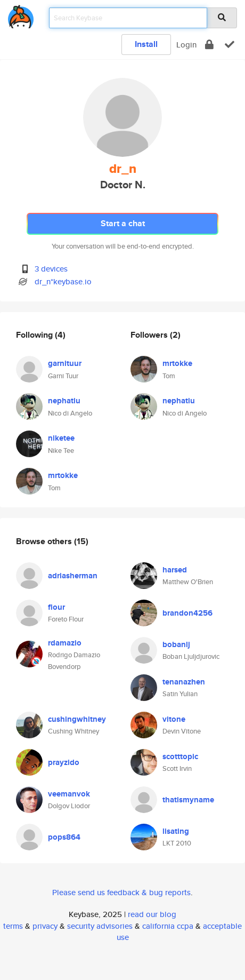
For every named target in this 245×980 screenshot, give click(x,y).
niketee (61, 438)
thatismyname (188, 800)
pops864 (64, 837)
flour (56, 607)
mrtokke (63, 475)
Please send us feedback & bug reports (121, 892)
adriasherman (73, 576)
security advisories (100, 926)
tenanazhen (184, 682)
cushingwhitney (77, 719)
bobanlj (176, 644)
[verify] (230, 45)
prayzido (64, 762)
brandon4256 (187, 613)
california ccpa (168, 926)
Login (186, 45)
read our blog (152, 914)
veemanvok (69, 794)
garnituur (65, 363)
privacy (45, 926)
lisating (176, 831)
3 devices (51, 269)
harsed (175, 570)
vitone (174, 719)
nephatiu (64, 401)
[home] (21, 15)
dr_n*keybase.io (63, 281)
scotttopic (180, 756)
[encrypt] (209, 45)
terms (13, 926)
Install (146, 44)
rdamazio (65, 643)
